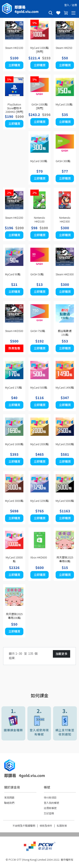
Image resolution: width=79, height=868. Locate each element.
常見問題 (9, 797)
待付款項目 (50, 797)
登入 (67, 5)
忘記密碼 (49, 813)
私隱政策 (62, 826)
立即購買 (14, 65)
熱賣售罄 (14, 348)
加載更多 (62, 654)
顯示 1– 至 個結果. (23, 656)
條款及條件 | (48, 826)
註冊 (74, 5)
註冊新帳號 (50, 808)
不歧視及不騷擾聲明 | (26, 826)
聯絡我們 (9, 803)
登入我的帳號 (51, 803)
